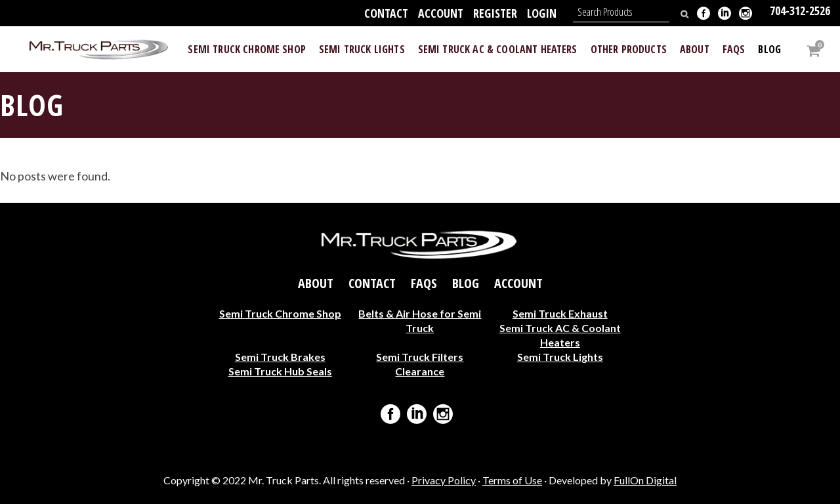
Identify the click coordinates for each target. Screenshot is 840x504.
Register (495, 13)
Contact (386, 13)
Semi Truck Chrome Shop (280, 313)
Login (542, 13)
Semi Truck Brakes (280, 357)
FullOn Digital (645, 480)
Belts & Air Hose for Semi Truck (420, 321)
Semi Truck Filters (420, 357)
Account (441, 13)
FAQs (424, 283)
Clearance (420, 371)
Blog (466, 283)
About (316, 283)
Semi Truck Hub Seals (280, 371)
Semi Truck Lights (560, 357)
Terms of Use (512, 480)
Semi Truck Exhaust (560, 313)
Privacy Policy (444, 480)
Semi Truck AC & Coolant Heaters (560, 335)
